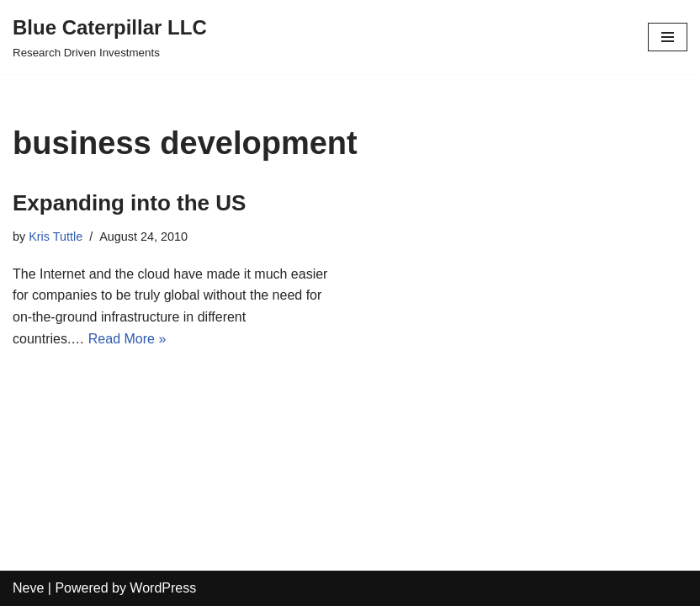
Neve (28, 588)
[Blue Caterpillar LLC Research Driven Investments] (110, 37)
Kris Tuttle (56, 237)
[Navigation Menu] (668, 37)
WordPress (163, 588)
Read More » (127, 339)
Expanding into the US (129, 203)
